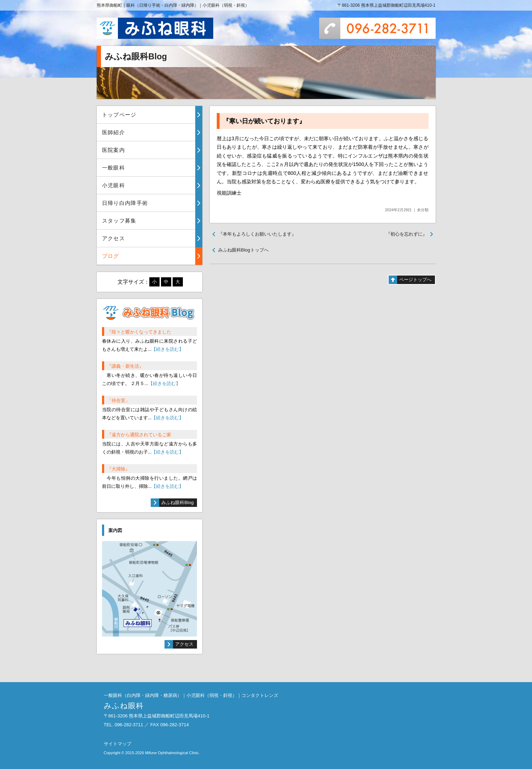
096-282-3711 (377, 28)
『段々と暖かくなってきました (139, 332)
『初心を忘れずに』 (407, 234)
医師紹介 (113, 132)
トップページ (119, 115)
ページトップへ (415, 280)
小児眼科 (113, 185)
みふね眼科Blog (177, 502)
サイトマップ (118, 744)
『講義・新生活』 (125, 366)
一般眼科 (113, 168)
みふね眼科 (155, 28)
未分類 (423, 210)
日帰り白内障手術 (125, 203)
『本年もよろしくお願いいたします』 (257, 234)
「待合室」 (118, 400)
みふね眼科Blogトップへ (243, 250)
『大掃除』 (118, 469)
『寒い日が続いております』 (264, 121)
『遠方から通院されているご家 (139, 435)
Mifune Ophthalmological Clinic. (172, 753)
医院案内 (113, 150)
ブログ (111, 256)
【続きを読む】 (168, 349)
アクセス (113, 238)
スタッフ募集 (119, 221)
